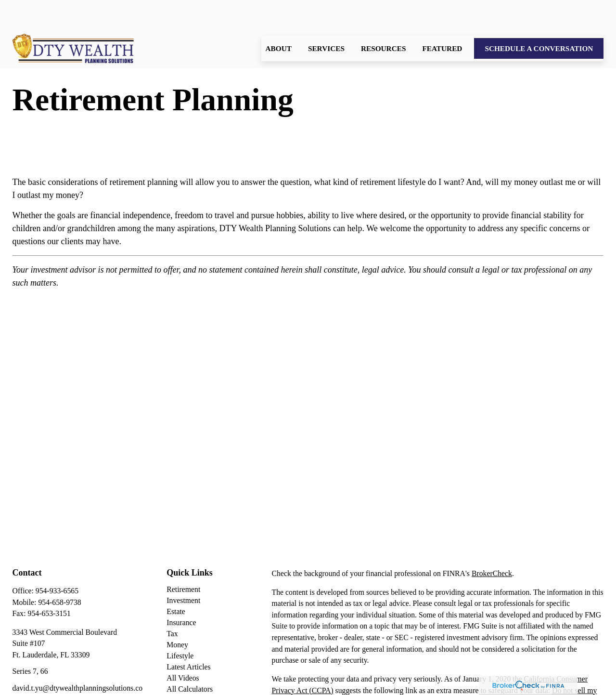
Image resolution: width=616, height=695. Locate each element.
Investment (183, 571)
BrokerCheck (492, 544)
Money (177, 616)
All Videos (183, 649)
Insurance (181, 594)
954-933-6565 (57, 562)
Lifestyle (180, 627)
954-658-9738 (59, 573)
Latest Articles (188, 638)
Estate (176, 583)
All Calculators (190, 660)
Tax (172, 605)
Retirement (183, 560)
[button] (279, 20)
